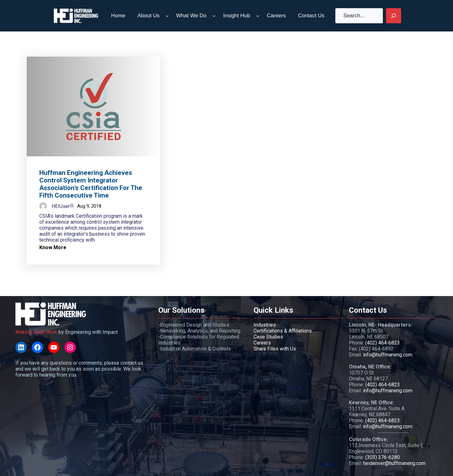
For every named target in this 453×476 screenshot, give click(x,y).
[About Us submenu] (167, 16)
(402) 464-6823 (383, 343)
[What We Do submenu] (214, 16)
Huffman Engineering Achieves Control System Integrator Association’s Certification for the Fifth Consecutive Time (91, 184)
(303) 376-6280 (383, 457)
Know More (53, 247)
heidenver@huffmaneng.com (394, 463)
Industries (265, 325)
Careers (262, 343)
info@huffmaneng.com (388, 355)
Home (118, 16)
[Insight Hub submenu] (258, 16)
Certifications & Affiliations (283, 331)
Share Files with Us (275, 349)
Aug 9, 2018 (89, 206)
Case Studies (268, 337)
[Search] (394, 16)
